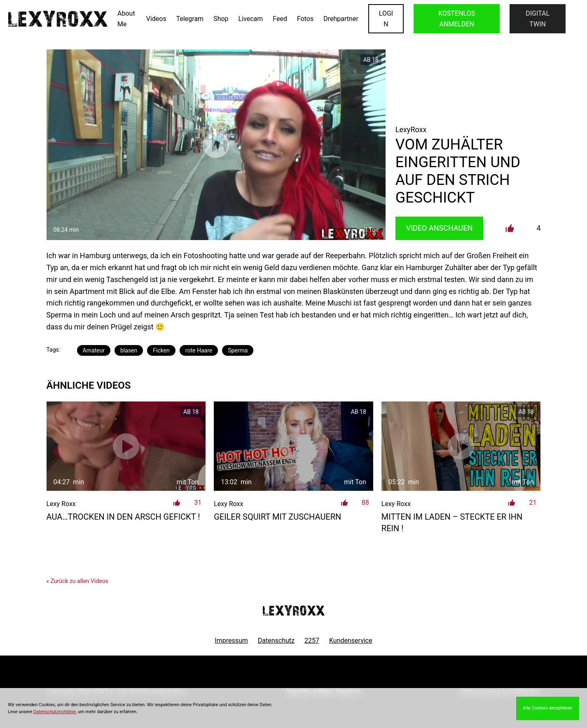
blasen (129, 350)
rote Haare (199, 350)
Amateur (94, 350)
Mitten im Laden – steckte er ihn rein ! (452, 523)
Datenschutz (276, 640)
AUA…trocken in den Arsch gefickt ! (123, 517)
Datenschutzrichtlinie (55, 712)
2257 (312, 640)
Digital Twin (538, 19)
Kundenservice (351, 640)
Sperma (238, 350)
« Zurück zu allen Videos (77, 581)
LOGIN (386, 19)
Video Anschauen (440, 228)
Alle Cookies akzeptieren (547, 708)
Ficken (161, 350)
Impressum (231, 640)
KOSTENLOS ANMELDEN (457, 19)
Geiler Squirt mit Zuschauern (277, 517)
